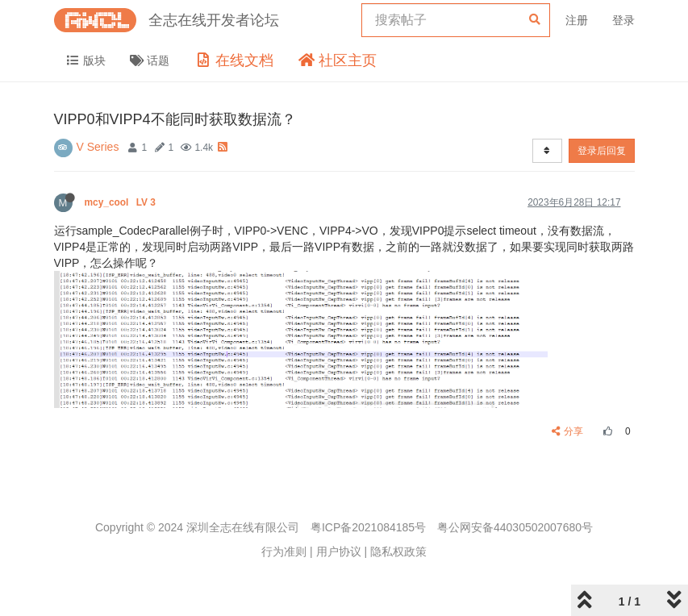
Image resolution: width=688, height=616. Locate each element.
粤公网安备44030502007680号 (515, 527)
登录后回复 (602, 151)
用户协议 (339, 551)
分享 (567, 431)
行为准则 (284, 551)
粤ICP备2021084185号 (368, 527)
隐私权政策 (398, 551)
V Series (98, 147)
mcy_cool (122, 202)
